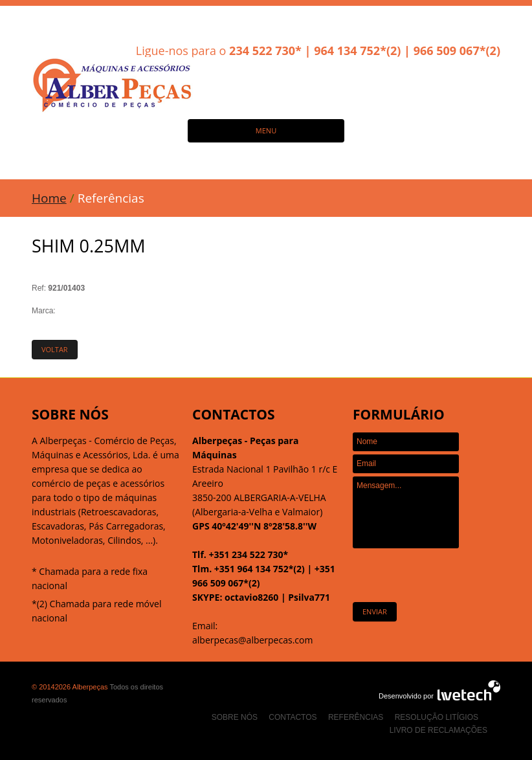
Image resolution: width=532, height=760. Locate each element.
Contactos (293, 717)
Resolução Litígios (437, 717)
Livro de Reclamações (438, 730)
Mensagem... (406, 512)
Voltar (55, 349)
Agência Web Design (469, 690)
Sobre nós (235, 717)
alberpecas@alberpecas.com (252, 640)
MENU (266, 130)
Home (49, 198)
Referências (356, 717)
